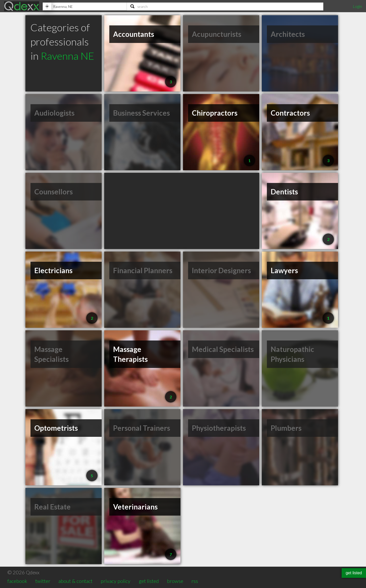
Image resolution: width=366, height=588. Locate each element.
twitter (43, 581)
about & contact (75, 581)
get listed (149, 581)
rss (195, 581)
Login (357, 6)
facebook (17, 581)
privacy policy (116, 581)
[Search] (225, 6)
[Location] (85, 6)
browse (175, 581)
